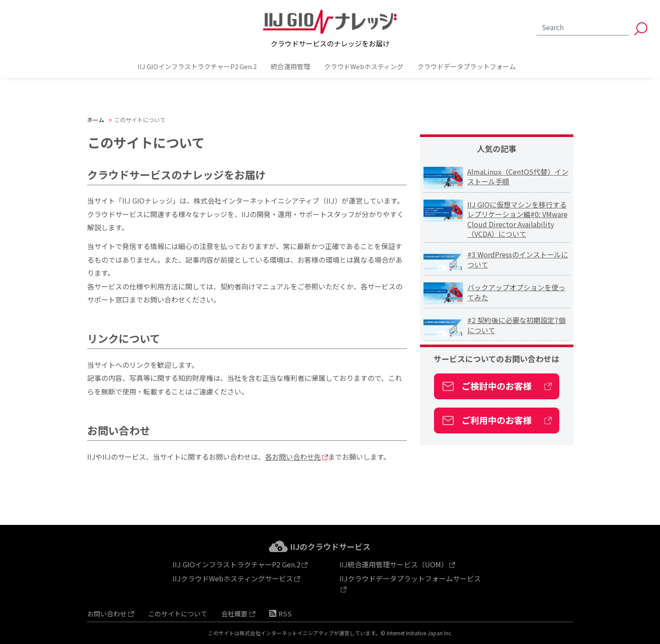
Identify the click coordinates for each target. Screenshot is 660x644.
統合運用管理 (290, 66)
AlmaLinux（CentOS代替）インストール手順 (518, 177)
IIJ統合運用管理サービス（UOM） (397, 564)
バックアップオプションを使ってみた (516, 292)
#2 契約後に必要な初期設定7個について (516, 325)
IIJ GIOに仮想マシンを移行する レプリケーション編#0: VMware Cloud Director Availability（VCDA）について (517, 219)
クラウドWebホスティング (364, 66)
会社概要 (238, 614)
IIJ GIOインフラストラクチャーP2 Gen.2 (197, 66)
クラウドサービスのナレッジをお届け (330, 43)
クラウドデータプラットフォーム (467, 66)
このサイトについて (178, 614)
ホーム (96, 120)
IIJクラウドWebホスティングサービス (236, 578)
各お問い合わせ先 (293, 457)
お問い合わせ (111, 614)
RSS (281, 614)
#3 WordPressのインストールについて (518, 259)
